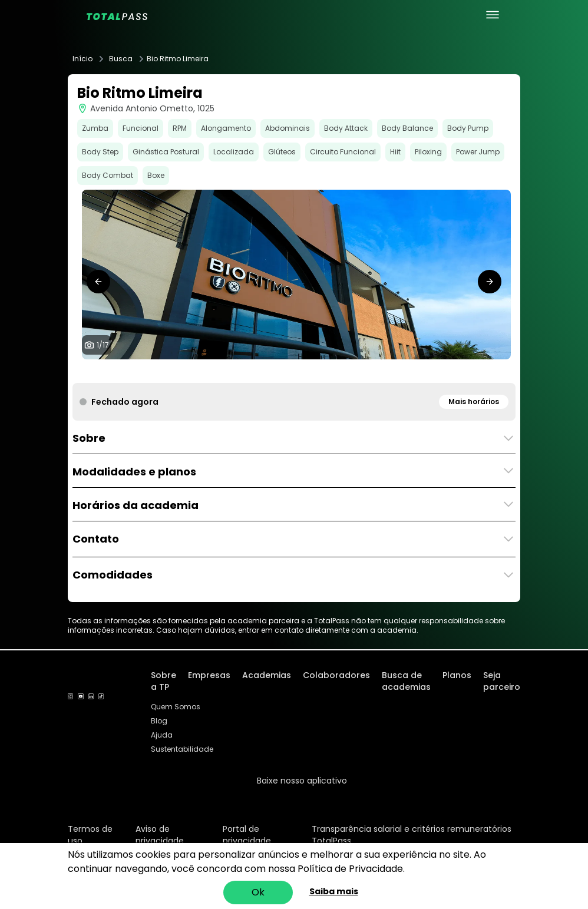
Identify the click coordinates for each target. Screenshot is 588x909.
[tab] (219, 371)
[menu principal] (493, 15)
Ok (258, 892)
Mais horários (474, 401)
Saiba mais (334, 891)
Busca (121, 59)
